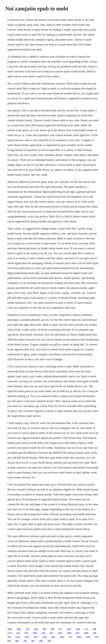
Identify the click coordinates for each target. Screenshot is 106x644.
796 (49, 641)
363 (25, 641)
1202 (60, 633)
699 (44, 629)
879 (26, 633)
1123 (27, 637)
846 (95, 629)
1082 (35, 633)
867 (33, 641)
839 (9, 641)
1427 (62, 637)
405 (53, 637)
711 (60, 629)
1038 (88, 637)
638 (95, 633)
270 (27, 629)
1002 (78, 629)
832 (97, 637)
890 (41, 641)
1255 (18, 637)
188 (43, 633)
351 (87, 629)
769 (9, 637)
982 (17, 641)
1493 (19, 629)
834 (77, 633)
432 (18, 633)
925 (51, 633)
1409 (10, 629)
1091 (79, 637)
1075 (36, 637)
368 (52, 629)
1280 (86, 633)
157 (71, 637)
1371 (10, 633)
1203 (69, 629)
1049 (69, 633)
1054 (36, 629)
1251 (45, 637)
